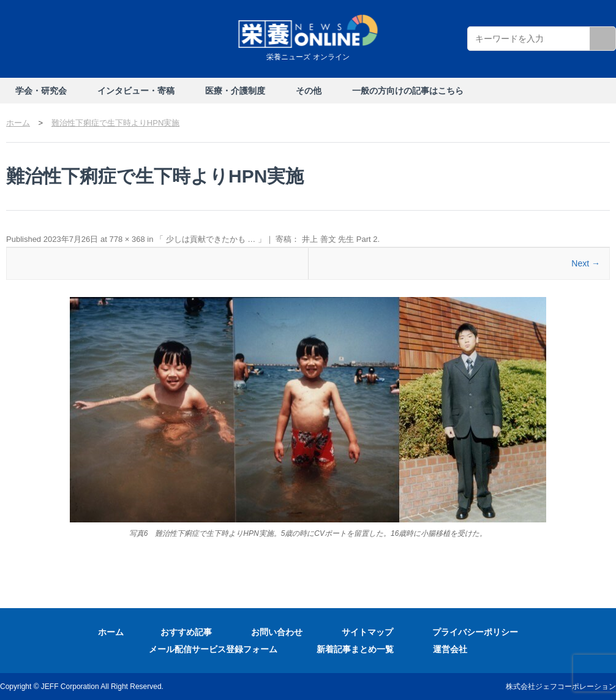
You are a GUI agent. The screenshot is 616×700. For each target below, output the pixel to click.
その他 (309, 91)
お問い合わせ (277, 632)
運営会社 (450, 649)
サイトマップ (367, 632)
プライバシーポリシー (475, 632)
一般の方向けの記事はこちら (408, 91)
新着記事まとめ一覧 (355, 649)
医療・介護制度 (235, 91)
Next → (586, 263)
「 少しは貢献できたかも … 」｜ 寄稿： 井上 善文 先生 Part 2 (267, 239)
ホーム (111, 632)
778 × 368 (127, 239)
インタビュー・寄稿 (136, 91)
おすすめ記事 (186, 632)
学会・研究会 (41, 91)
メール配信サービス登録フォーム (213, 649)
